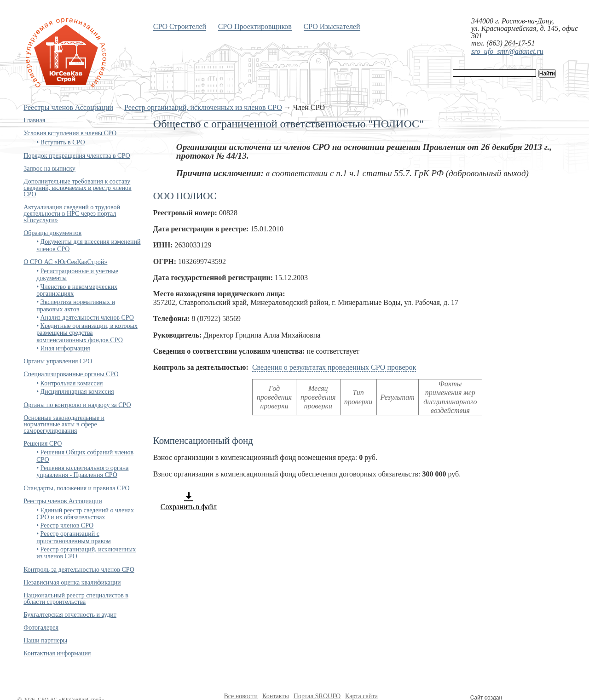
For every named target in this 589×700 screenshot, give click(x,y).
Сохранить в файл (189, 501)
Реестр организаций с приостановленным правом (74, 537)
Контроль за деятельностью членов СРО (79, 570)
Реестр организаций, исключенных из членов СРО (203, 107)
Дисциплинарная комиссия (77, 392)
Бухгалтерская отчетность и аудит (70, 615)
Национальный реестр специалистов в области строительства (76, 599)
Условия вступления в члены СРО (70, 133)
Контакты (276, 696)
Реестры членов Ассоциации (68, 107)
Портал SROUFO (317, 696)
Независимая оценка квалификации (72, 582)
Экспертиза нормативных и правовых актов (76, 305)
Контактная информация (57, 653)
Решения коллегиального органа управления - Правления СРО (82, 471)
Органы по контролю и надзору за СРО (77, 405)
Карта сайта (361, 696)
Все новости (241, 696)
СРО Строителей (180, 26)
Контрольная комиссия (72, 383)
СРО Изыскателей (332, 26)
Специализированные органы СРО (71, 374)
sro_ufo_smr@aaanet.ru (507, 51)
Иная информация (65, 348)
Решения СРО (43, 444)
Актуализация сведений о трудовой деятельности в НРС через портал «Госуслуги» (72, 214)
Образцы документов (52, 233)
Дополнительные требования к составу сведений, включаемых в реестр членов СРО (77, 188)
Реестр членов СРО (67, 525)
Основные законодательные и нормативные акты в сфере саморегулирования (64, 424)
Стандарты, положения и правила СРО (76, 488)
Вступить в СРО (63, 142)
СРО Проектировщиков (255, 26)
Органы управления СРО (58, 361)
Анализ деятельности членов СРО (87, 318)
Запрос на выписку (49, 169)
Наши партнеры (45, 640)
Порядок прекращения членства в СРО (77, 156)
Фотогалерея (41, 628)
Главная (34, 120)
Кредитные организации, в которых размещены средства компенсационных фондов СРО (87, 333)
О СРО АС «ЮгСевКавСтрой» (65, 262)
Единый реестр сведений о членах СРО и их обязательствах (85, 514)
